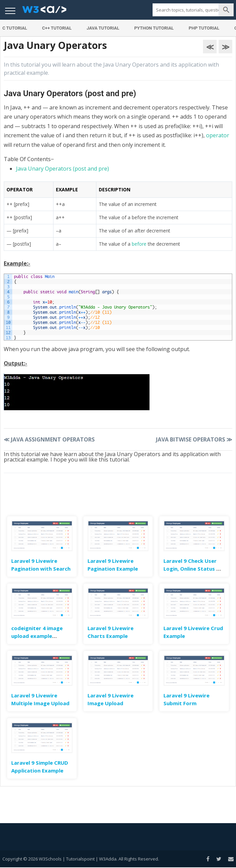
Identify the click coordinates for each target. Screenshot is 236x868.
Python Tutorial (154, 28)
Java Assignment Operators (49, 439)
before (139, 244)
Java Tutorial (103, 28)
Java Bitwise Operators (194, 439)
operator (218, 135)
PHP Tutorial (204, 28)
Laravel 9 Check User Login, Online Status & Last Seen (192, 569)
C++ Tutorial (57, 28)
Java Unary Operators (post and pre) (62, 169)
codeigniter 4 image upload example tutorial (37, 636)
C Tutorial (15, 28)
